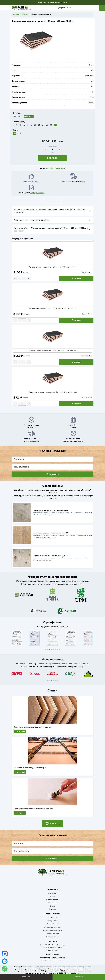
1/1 (14, 134)
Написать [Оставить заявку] (26, 977)
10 (20, 125)
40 (55, 125)
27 (43, 125)
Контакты (53, 909)
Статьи (52, 906)
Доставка (66, 182)
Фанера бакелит (53, 924)
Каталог (52, 896)
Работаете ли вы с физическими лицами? (33, 220)
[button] (46, 650)
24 (39, 125)
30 (47, 125)
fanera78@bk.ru (53, 954)
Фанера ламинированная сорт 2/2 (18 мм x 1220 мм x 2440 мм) (52, 392)
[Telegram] (5, 954)
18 (31, 125)
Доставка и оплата (52, 900)
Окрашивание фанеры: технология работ (33, 809)
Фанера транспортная (52, 927)
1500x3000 (29, 116)
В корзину (52, 158)
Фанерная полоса (52, 937)
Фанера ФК (52, 917)
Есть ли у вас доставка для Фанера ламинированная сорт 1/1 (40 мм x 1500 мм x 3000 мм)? (50, 211)
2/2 (19, 134)
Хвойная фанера (52, 934)
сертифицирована (37, 193)
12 (24, 125)
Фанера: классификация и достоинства (32, 727)
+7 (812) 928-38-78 (63, 8)
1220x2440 (18, 116)
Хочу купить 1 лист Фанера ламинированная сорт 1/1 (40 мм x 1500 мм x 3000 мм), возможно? (51, 229)
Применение (53, 903)
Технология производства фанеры (30, 768)
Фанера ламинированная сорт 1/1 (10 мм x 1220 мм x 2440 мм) (52, 350)
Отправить (52, 474)
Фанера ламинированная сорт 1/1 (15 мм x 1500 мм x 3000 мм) (53, 267)
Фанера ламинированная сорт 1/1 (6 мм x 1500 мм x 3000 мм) (52, 309)
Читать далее (20, 731)
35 (51, 125)
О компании (53, 893)
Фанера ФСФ (52, 921)
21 (35, 125)
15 (28, 125)
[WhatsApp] (5, 969)
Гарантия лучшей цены (32, 182)
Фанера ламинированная (53, 930)
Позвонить (79, 977)
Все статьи (53, 823)
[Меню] (102, 8)
